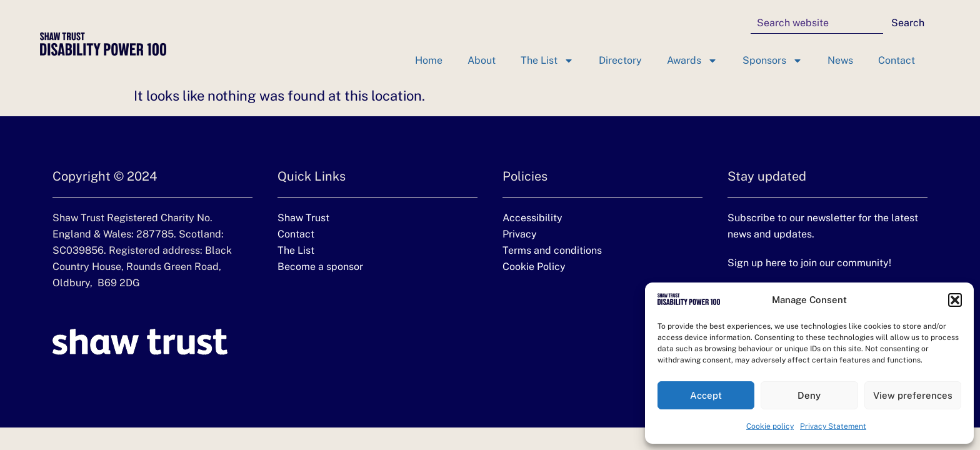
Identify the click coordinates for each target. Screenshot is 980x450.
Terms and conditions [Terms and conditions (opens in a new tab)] (552, 250)
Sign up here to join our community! (809, 263)
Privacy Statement (833, 426)
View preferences (913, 395)
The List (547, 61)
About (482, 60)
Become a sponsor (320, 267)
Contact (897, 60)
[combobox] (817, 23)
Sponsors (772, 61)
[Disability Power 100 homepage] (103, 44)
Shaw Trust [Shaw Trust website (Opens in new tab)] (303, 218)
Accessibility (532, 218)
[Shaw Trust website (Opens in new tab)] (140, 342)
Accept (706, 395)
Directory (620, 60)
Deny (809, 395)
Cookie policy (770, 426)
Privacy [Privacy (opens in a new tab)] (520, 234)
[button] (955, 300)
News (840, 60)
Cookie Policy (534, 267)
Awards (692, 61)
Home (429, 60)
